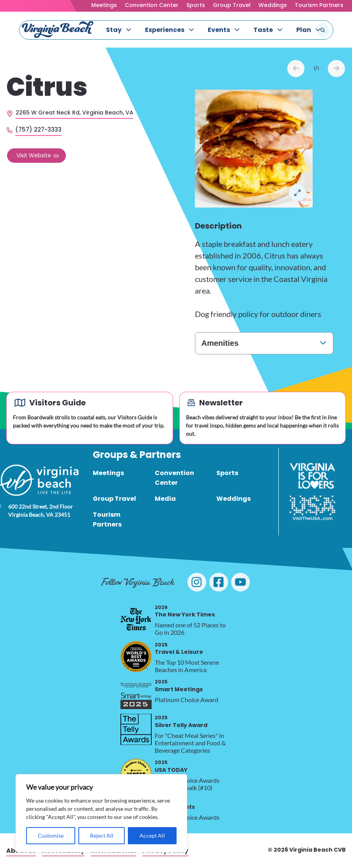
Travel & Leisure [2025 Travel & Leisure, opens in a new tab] (179, 649)
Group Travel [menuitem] (114, 499)
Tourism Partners (319, 5)
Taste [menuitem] (263, 30)
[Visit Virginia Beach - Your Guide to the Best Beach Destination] (58, 30)
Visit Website (34, 155)
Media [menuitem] (165, 499)
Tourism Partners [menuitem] (107, 519)
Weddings (273, 5)
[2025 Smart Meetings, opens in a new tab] (136, 694)
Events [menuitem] (219, 30)
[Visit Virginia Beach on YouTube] (241, 582)
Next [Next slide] (336, 69)
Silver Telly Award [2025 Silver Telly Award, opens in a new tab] (181, 721)
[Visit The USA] (312, 508)
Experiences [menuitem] (165, 30)
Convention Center (152, 5)
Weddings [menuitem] (233, 499)
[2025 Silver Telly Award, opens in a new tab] (136, 729)
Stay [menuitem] (114, 30)
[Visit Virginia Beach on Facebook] (219, 582)
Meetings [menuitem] (108, 473)
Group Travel (232, 5)
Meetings (104, 5)
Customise (51, 835)
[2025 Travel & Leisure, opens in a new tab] (136, 657)
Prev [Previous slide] (296, 69)
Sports (196, 5)
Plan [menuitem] (304, 30)
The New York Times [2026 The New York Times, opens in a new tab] (185, 611)
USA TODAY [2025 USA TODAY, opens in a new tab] (171, 766)
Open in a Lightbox (297, 193)
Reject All (102, 835)
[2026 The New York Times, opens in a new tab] (136, 619)
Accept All (152, 835)
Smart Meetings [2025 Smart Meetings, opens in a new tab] (179, 686)
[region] (101, 813)
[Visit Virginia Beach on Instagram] (197, 582)
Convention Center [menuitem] (174, 478)
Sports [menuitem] (227, 473)
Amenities (220, 343)
